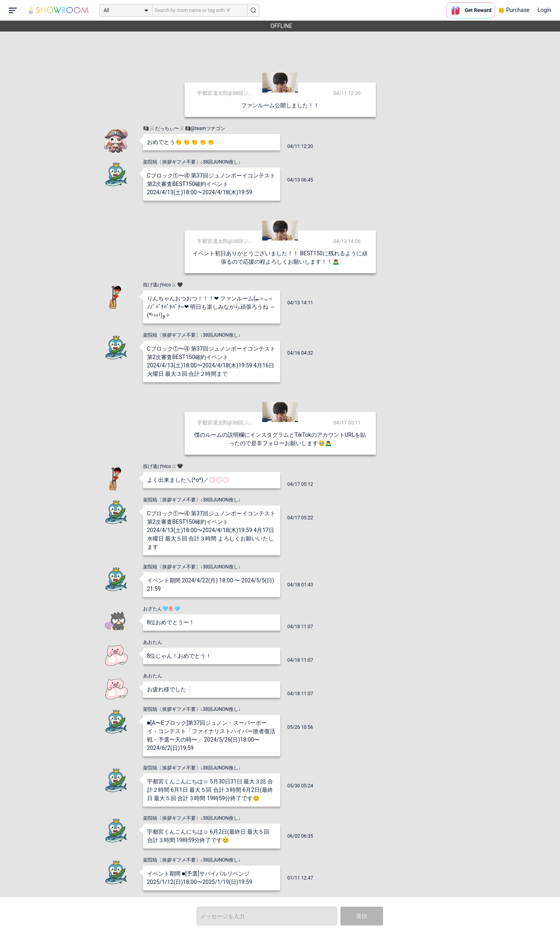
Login (544, 10)
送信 (362, 916)
